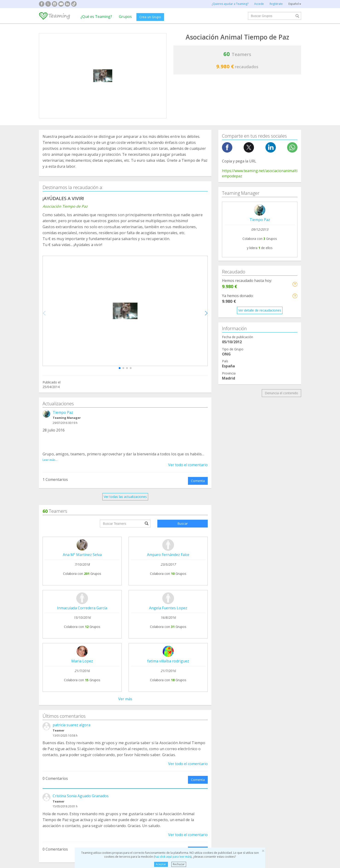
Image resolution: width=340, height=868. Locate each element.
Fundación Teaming (57, 713)
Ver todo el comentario (188, 465)
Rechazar (179, 864)
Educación (117, 781)
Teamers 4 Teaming (215, 728)
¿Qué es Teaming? (96, 17)
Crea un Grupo (150, 17)
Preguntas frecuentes (163, 713)
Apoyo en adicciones (58, 764)
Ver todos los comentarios (125, 671)
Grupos (125, 17)
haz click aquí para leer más (173, 857)
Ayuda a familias (189, 764)
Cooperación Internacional (62, 781)
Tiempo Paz (63, 412)
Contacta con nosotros (164, 731)
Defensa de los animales (128, 764)
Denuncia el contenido (281, 393)
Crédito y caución (265, 722)
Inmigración (186, 781)
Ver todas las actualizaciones (125, 497)
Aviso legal (155, 722)
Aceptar (161, 864)
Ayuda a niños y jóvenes (195, 772)
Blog (46, 731)
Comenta (198, 481)
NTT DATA (260, 714)
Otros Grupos (254, 781)
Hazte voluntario (212, 736)
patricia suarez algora (72, 525)
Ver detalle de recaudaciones (260, 310)
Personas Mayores (258, 772)
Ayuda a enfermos (56, 772)
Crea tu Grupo (105, 713)
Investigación (254, 764)
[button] (120, 368)
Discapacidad (120, 772)
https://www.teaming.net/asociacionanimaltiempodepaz (260, 173)
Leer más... (50, 460)
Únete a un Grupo (108, 722)
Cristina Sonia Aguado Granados (81, 596)
